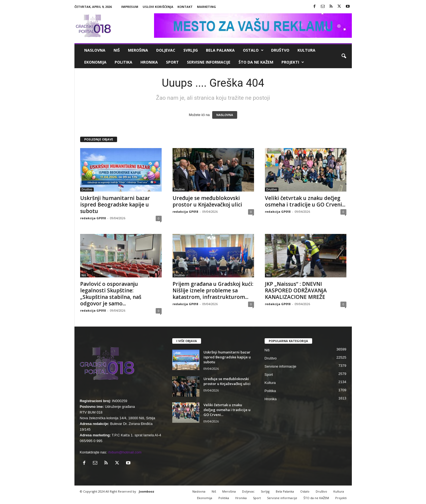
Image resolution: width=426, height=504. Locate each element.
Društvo (280, 50)
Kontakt (185, 7)
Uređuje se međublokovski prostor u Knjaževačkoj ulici (207, 201)
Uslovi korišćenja (158, 7)
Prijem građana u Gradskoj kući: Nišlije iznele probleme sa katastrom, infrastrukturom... (213, 290)
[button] (344, 56)
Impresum (130, 7)
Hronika (149, 62)
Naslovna (95, 50)
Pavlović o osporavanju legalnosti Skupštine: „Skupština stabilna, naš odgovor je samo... (111, 294)
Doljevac (166, 50)
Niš (117, 50)
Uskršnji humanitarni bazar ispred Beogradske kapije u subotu (115, 205)
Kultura (306, 50)
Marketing (206, 7)
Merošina (138, 50)
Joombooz (147, 491)
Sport (172, 62)
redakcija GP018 (93, 218)
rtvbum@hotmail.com (125, 452)
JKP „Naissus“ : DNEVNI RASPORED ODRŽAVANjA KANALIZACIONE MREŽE (296, 290)
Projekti (293, 62)
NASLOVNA (225, 115)
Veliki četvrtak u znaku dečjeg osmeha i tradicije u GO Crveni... (305, 201)
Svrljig (191, 50)
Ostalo (253, 50)
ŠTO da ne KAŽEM (256, 62)
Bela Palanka (220, 50)
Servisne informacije (209, 62)
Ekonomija (95, 62)
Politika (123, 62)
